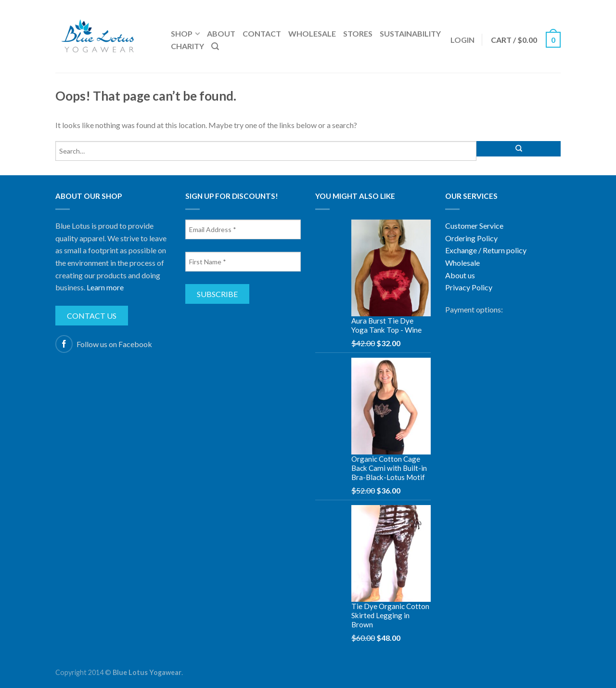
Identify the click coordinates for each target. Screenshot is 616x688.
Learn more (105, 287)
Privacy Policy (469, 287)
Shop (182, 33)
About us (460, 275)
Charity (187, 46)
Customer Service (474, 226)
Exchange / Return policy (486, 250)
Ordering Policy (471, 238)
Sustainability (410, 33)
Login (462, 40)
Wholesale (312, 33)
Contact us (92, 316)
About (221, 33)
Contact (262, 33)
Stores (358, 33)
